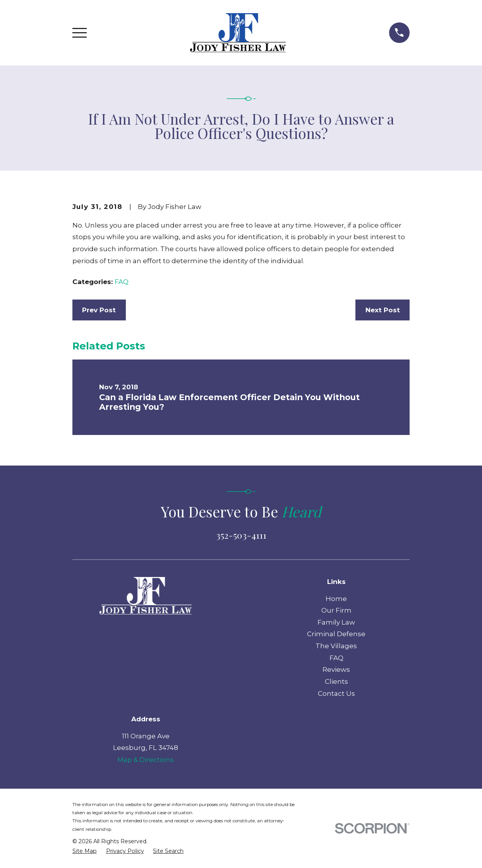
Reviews (336, 669)
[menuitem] (85, 851)
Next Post (383, 310)
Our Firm (336, 610)
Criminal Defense (336, 634)
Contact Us (336, 693)
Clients (336, 681)
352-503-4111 (241, 535)
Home (336, 599)
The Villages (336, 646)
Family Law (336, 622)
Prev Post (99, 310)
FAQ (122, 282)
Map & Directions (146, 760)
